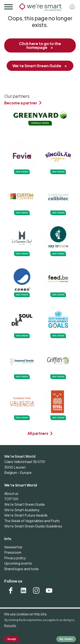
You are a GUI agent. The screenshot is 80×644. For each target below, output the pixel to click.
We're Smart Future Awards (26, 515)
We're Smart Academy (22, 510)
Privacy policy (15, 558)
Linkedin (23, 590)
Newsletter (13, 547)
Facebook (11, 590)
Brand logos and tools (21, 569)
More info (10, 629)
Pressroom (13, 552)
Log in (72, 7)
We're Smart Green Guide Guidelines (33, 526)
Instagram (36, 590)
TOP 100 (11, 499)
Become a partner (21, 103)
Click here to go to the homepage (40, 45)
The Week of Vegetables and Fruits (32, 521)
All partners (38, 433)
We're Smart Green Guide (37, 66)
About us (11, 493)
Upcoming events (18, 563)
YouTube (49, 590)
